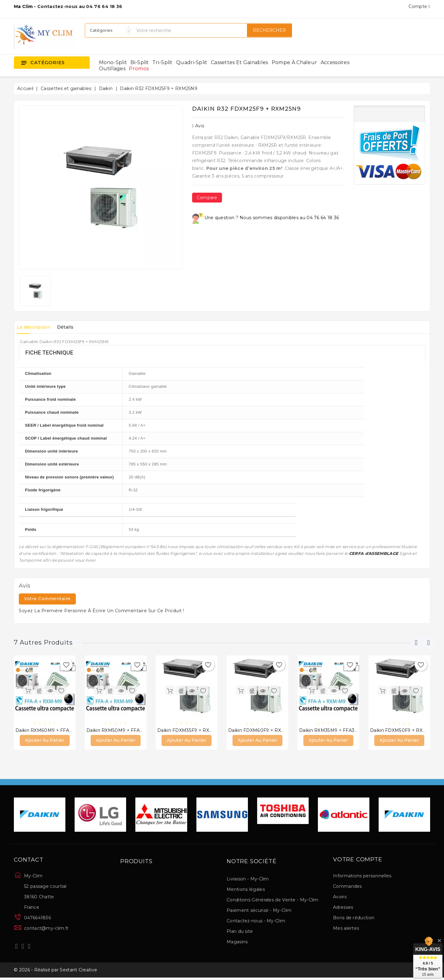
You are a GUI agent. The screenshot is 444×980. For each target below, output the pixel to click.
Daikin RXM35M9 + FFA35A (329, 731)
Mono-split (113, 62)
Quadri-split (192, 62)
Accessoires (335, 62)
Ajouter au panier (45, 741)
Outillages (112, 69)
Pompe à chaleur (294, 62)
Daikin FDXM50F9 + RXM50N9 (404, 731)
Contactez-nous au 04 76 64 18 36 (80, 6)
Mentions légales (246, 890)
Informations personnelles (362, 877)
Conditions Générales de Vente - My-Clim (273, 901)
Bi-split (140, 62)
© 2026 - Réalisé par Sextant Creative (55, 972)
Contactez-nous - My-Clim (256, 922)
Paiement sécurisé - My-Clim (259, 911)
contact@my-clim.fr (46, 929)
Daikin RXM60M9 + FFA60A (47, 731)
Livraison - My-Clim (248, 880)
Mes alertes (346, 929)
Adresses (343, 908)
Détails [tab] (71, 327)
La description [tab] (35, 327)
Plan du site (240, 932)
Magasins (237, 943)
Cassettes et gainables (240, 62)
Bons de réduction (354, 919)
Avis (198, 126)
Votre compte (358, 861)
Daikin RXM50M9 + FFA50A (117, 731)
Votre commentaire (47, 599)
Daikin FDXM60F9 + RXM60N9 (263, 731)
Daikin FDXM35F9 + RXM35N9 (191, 731)
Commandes (347, 887)
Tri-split (162, 62)
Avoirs (340, 898)
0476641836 (37, 919)
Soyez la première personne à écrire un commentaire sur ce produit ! (102, 611)
